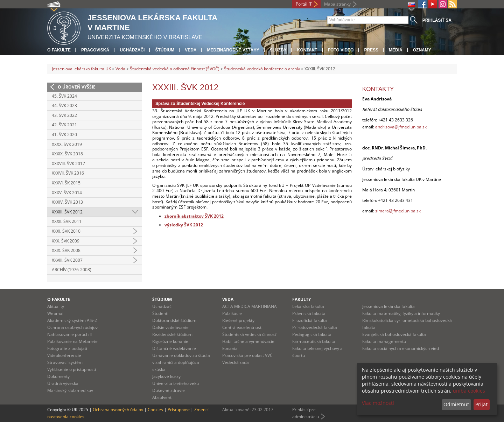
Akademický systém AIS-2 (72, 320)
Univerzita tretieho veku (176, 383)
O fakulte (59, 50)
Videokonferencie (64, 355)
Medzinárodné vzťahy (233, 50)
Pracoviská (95, 50)
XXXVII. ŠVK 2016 (68, 173)
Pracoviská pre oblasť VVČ (247, 355)
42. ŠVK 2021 (64, 125)
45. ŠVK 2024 (64, 96)
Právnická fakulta (309, 313)
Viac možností (378, 403)
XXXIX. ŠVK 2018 (67, 154)
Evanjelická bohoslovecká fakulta (394, 334)
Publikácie (232, 313)
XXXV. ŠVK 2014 (67, 193)
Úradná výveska (63, 383)
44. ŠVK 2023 (64, 105)
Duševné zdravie (169, 390)
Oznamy (422, 50)
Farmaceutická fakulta (314, 341)
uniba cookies (469, 391)
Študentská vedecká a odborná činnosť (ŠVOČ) (175, 69)
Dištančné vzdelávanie (174, 348)
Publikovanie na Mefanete (72, 341)
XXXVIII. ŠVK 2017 (68, 164)
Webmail (56, 313)
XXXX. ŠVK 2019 (67, 144)
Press (371, 50)
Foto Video (341, 50)
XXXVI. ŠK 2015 (66, 183)
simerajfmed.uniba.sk (398, 211)
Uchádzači (132, 50)
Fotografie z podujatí (67, 348)
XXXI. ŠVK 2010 (66, 231)
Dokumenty (58, 376)
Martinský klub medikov (70, 390)
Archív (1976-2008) (72, 270)
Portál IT (304, 4)
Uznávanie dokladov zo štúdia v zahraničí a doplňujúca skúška (181, 362)
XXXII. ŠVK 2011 (67, 221)
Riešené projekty (238, 320)
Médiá (396, 50)
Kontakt (307, 50)
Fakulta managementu (384, 341)
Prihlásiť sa (437, 20)
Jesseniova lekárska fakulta (388, 306)
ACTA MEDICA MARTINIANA (250, 306)
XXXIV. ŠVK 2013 (67, 202)
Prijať (481, 404)
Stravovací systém (65, 362)
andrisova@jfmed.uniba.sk (401, 127)
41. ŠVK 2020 (64, 135)
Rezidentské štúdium (172, 334)
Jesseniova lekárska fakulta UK (81, 69)
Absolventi (162, 397)
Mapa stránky (337, 4)
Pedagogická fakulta (312, 334)
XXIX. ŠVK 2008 (66, 250)
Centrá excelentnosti (242, 327)
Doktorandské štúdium (174, 320)
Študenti (160, 313)
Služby (278, 50)
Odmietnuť (456, 404)
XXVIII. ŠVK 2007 (67, 260)
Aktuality (56, 306)
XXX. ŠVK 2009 (66, 241)
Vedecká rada (236, 362)
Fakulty (302, 299)
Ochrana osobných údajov (72, 327)
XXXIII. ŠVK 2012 (67, 212)
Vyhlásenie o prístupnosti (72, 369)
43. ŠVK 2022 (64, 115)
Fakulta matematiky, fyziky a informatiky (401, 313)
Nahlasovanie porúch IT (70, 334)
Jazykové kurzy (166, 376)
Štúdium (165, 50)
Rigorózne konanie (170, 341)
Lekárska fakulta (308, 306)
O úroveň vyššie (77, 87)
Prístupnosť (179, 410)
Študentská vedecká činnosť (249, 334)
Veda (191, 50)
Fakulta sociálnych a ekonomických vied (401, 348)
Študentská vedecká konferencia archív (262, 69)
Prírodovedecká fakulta (315, 327)
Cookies (155, 410)
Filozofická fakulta (310, 320)
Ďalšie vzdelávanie (170, 327)
